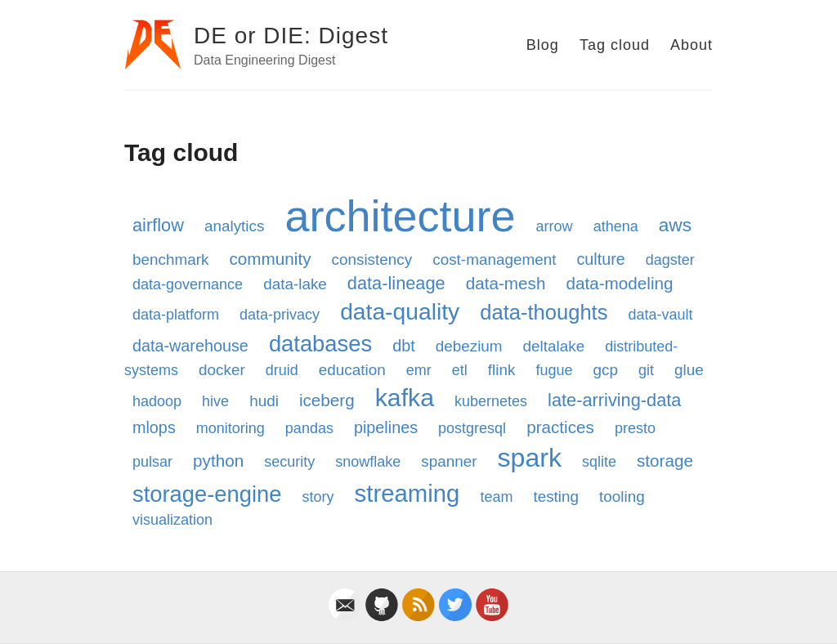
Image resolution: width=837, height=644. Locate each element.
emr (419, 370)
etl (460, 370)
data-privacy (280, 315)
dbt (404, 346)
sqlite (599, 462)
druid (282, 370)
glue (689, 370)
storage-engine (207, 494)
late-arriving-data (614, 400)
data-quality (400, 311)
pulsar (152, 462)
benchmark (170, 259)
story (318, 497)
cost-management (494, 259)
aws (675, 225)
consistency (372, 259)
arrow (555, 226)
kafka (405, 398)
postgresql (472, 428)
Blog (543, 45)
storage (665, 461)
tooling (622, 496)
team (496, 497)
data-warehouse (190, 346)
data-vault (660, 315)
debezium (469, 346)
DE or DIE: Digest (291, 36)
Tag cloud (615, 45)
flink (502, 370)
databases (320, 344)
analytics (235, 226)
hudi (264, 401)
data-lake (295, 284)
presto (635, 428)
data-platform (176, 315)
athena (616, 226)
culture (600, 259)
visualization (172, 520)
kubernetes (491, 401)
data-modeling (619, 283)
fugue (554, 370)
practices (560, 427)
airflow (158, 225)
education (352, 370)
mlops (154, 427)
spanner (449, 461)
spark (530, 458)
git (646, 370)
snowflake (368, 462)
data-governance (188, 284)
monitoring (231, 428)
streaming (407, 493)
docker (222, 370)
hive (215, 401)
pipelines (386, 427)
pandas (309, 428)
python (218, 461)
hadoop (157, 401)
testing (556, 496)
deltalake (554, 346)
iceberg (327, 400)
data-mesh (506, 283)
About (692, 45)
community (270, 259)
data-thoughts (544, 312)
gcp (605, 370)
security (289, 462)
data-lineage (396, 283)
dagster (670, 260)
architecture (400, 216)
